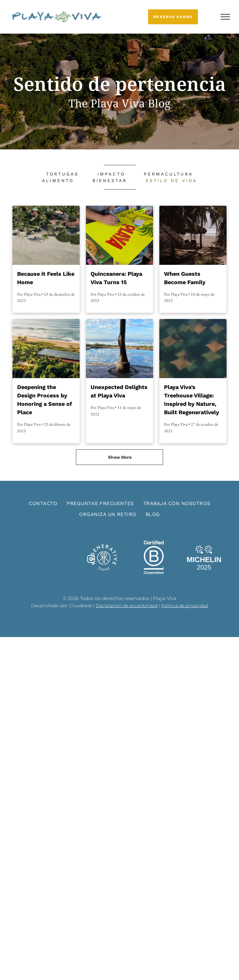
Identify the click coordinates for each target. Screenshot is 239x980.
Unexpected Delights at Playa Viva (119, 391)
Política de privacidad (185, 606)
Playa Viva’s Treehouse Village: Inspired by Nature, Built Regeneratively (192, 400)
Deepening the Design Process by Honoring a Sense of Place (45, 400)
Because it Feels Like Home (46, 278)
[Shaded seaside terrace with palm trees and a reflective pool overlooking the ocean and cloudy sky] (119, 349)
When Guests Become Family (185, 278)
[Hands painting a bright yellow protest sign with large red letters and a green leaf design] (119, 235)
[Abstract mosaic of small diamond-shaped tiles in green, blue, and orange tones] (193, 349)
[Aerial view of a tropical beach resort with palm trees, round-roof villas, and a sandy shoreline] (46, 235)
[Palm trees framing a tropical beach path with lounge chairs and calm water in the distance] (193, 235)
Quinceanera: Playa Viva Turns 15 (116, 278)
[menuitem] (62, 174)
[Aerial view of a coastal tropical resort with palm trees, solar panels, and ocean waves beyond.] (46, 349)
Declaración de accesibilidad (127, 606)
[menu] (225, 17)
